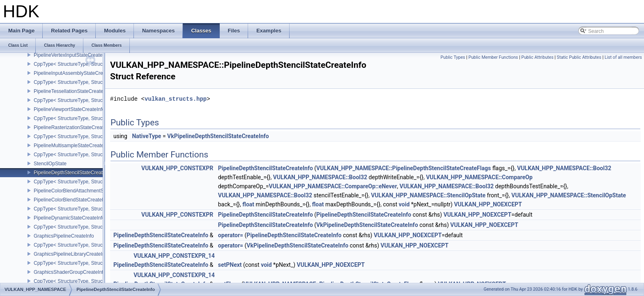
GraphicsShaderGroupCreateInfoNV (73, 272)
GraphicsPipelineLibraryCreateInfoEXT (76, 254)
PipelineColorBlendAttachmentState (73, 191)
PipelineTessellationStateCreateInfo (72, 91)
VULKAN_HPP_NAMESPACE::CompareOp (479, 177)
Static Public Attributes (579, 57)
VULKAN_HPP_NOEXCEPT (488, 204)
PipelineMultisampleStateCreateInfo (73, 146)
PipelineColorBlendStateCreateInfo (72, 200)
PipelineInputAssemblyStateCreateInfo (76, 73)
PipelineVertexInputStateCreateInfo (72, 55)
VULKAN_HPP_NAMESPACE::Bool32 (564, 168)
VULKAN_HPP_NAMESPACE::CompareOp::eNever (333, 186)
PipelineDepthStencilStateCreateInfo (74, 173)
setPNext (230, 265)
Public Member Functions (493, 57)
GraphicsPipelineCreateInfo (64, 236)
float (248, 204)
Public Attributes (537, 57)
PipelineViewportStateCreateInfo (69, 109)
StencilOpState (50, 164)
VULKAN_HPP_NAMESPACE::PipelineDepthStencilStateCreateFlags (404, 168)
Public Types (453, 57)
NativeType (146, 136)
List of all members (623, 57)
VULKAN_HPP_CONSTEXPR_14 (174, 256)
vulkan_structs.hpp (176, 99)
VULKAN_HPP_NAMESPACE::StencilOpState (428, 195)
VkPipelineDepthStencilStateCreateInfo (218, 136)
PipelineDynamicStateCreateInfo (69, 218)
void (404, 204)
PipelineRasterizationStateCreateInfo (74, 127)
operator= (231, 235)
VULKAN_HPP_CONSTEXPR (177, 168)
